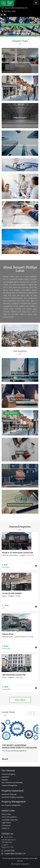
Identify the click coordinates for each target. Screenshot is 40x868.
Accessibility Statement (10, 820)
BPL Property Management (11, 805)
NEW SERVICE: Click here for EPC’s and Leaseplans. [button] (20, 25)
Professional (6, 825)
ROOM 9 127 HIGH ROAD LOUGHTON (17, 553)
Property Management (9, 785)
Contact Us (5, 828)
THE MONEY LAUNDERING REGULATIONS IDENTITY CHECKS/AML (20, 746)
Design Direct (25, 864)
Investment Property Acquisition (13, 797)
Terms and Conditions (9, 817)
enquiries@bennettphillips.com (15, 8)
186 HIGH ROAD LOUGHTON (14, 675)
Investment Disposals (9, 794)
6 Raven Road (8, 634)
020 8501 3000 (9, 11)
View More (20, 700)
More (5, 759)
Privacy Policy (6, 814)
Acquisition (5, 777)
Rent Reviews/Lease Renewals (12, 783)
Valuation (5, 780)
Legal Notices (6, 823)
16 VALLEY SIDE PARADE (12, 593)
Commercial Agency (8, 774)
